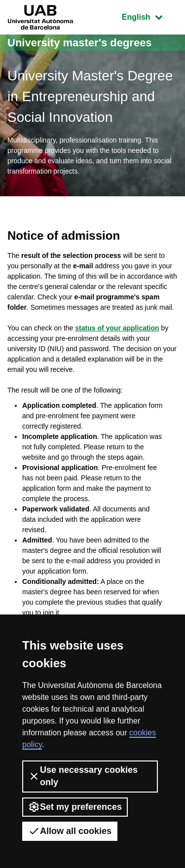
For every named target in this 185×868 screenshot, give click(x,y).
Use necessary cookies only (83, 776)
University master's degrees (80, 43)
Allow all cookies (70, 831)
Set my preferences (75, 807)
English (149, 16)
